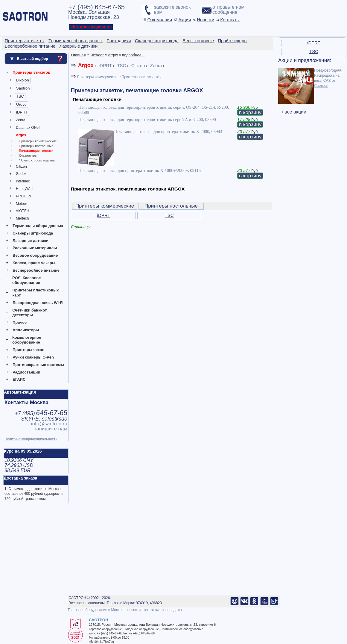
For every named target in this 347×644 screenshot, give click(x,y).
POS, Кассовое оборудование (26, 280)
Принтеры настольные (36, 146)
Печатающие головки (36, 151)
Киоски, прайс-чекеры (34, 263)
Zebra (20, 120)
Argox (21, 135)
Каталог (97, 55)
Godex (21, 174)
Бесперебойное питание (36, 270)
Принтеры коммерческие (38, 141)
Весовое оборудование (35, 255)
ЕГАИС (19, 379)
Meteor (21, 204)
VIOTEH (23, 211)
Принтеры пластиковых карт (35, 293)
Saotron (23, 88)
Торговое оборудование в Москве (95, 610)
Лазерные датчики (31, 241)
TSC (20, 96)
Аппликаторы (26, 330)
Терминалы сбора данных (38, 226)
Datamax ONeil (28, 128)
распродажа (172, 610)
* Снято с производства (37, 160)
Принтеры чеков (28, 350)
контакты (151, 610)
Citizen (21, 167)
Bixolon (23, 80)
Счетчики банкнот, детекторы (30, 313)
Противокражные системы (38, 365)
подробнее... (133, 55)
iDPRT (22, 112)
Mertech (22, 218)
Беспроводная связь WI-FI (38, 303)
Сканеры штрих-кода (33, 233)
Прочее (20, 322)
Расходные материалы (35, 248)
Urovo (21, 104)
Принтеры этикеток (31, 72)
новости (134, 610)
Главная (78, 55)
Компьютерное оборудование (27, 340)
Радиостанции (26, 372)
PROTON (23, 196)
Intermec (23, 181)
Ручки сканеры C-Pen (33, 357)
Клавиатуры (28, 155)
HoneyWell (25, 189)
